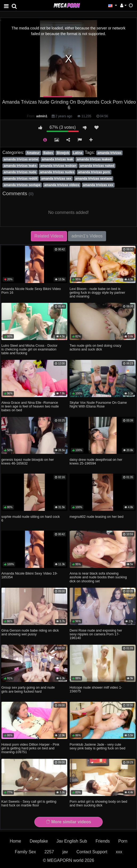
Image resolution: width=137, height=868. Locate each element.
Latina (78, 153)
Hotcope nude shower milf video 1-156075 (96, 689)
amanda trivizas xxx (98, 185)
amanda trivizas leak (57, 159)
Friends (102, 841)
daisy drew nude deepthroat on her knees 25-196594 (96, 461)
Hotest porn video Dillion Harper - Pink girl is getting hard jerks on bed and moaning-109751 (30, 748)
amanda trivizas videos (62, 185)
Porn (123, 841)
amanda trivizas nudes (57, 172)
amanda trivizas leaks (20, 166)
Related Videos (49, 236)
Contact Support (92, 852)
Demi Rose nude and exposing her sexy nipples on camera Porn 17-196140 (96, 634)
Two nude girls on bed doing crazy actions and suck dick (95, 347)
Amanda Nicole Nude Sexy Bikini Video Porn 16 (31, 291)
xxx (119, 852)
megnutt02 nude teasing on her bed (96, 517)
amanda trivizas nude (20, 172)
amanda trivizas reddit (21, 179)
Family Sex (25, 852)
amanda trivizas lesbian (58, 166)
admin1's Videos (87, 236)
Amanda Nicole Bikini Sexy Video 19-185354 (29, 575)
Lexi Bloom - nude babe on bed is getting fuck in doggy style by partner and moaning (97, 293)
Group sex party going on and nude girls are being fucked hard (28, 689)
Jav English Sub (72, 841)
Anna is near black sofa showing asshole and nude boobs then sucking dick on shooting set (98, 577)
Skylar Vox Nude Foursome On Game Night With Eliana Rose (98, 404)
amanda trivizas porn (94, 172)
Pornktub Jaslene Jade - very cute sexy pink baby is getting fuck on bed (97, 746)
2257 (49, 852)
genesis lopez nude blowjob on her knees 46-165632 (28, 461)
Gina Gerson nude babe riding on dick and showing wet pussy (30, 632)
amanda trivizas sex (56, 179)
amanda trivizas (109, 153)
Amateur (33, 153)
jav (65, 852)
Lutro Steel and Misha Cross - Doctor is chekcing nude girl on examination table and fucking (29, 349)
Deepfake (39, 841)
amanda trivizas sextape (22, 185)
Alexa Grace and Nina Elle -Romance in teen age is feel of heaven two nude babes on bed (30, 406)
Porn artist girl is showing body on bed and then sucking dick (98, 803)
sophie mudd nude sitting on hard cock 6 (31, 518)
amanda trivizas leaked (94, 159)
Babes (48, 153)
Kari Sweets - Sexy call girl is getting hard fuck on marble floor (29, 803)
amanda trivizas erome (21, 159)
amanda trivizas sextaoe (94, 179)
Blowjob (63, 153)
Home (15, 841)
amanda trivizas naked (97, 166)
